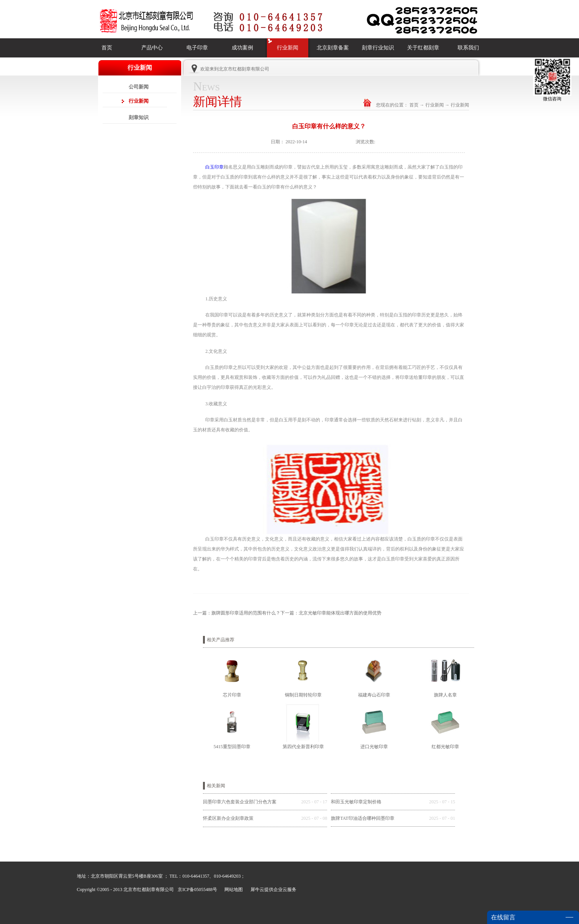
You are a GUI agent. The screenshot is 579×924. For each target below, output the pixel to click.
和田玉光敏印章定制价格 (356, 802)
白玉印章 (214, 167)
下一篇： (331, 613)
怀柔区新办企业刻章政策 (228, 818)
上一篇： (237, 613)
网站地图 (232, 890)
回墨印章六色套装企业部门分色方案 (240, 802)
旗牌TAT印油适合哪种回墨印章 (362, 818)
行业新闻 (435, 105)
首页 (107, 48)
